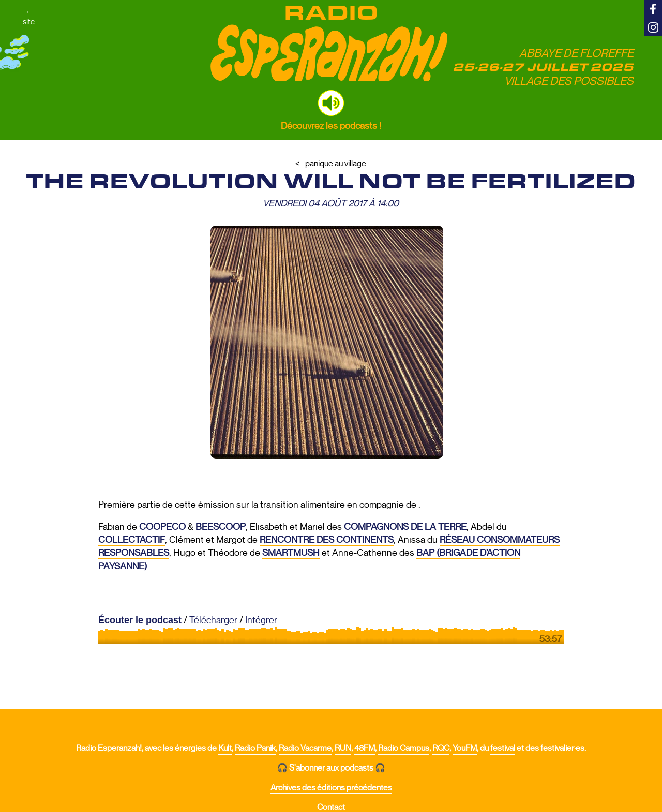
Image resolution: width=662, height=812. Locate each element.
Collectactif (132, 540)
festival (503, 748)
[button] (331, 103)
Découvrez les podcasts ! (331, 126)
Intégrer (261, 620)
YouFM (465, 748)
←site (36, 32)
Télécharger (213, 620)
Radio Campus (404, 748)
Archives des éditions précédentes (331, 788)
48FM (365, 748)
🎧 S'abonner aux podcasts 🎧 (331, 768)
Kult (225, 748)
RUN (343, 748)
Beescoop (221, 527)
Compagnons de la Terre (405, 527)
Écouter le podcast (140, 620)
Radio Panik (255, 748)
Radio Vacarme (305, 748)
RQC (441, 748)
